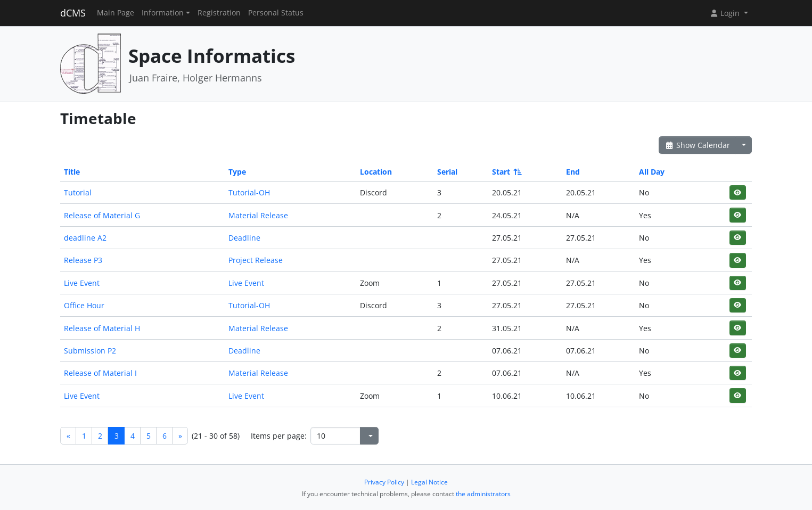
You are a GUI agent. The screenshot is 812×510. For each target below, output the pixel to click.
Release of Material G (102, 215)
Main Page (116, 13)
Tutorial (78, 192)
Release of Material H (102, 328)
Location (376, 172)
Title (72, 172)
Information (163, 13)
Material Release (258, 215)
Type (237, 172)
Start (506, 172)
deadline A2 (85, 238)
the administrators (483, 494)
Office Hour (84, 305)
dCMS (73, 13)
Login (726, 13)
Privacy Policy (384, 482)
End (573, 172)
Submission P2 (90, 351)
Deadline (244, 238)
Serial (447, 172)
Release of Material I (100, 373)
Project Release (256, 260)
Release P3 (83, 260)
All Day (652, 172)
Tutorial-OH (249, 192)
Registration (219, 13)
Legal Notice (429, 482)
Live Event (82, 283)
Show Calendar (697, 145)
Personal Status (276, 13)
